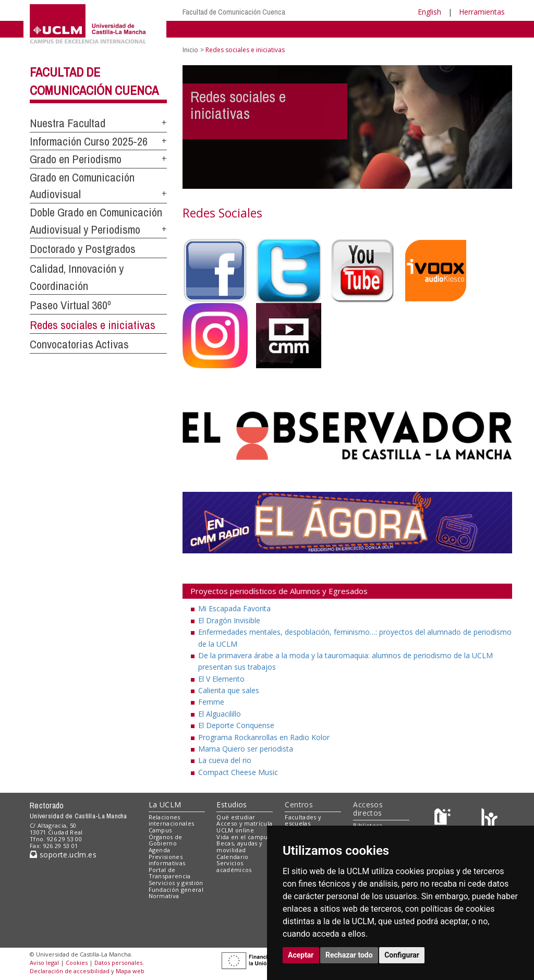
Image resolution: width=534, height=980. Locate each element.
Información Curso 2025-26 (89, 141)
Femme (211, 702)
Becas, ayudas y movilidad (239, 846)
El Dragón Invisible (229, 620)
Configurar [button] (402, 955)
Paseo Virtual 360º (70, 305)
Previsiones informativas (167, 860)
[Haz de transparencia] (444, 819)
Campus (160, 830)
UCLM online (235, 830)
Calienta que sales (229, 690)
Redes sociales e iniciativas (93, 325)
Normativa (164, 896)
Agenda (160, 850)
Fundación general (176, 890)
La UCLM (165, 804)
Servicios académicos (234, 866)
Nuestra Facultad (68, 123)
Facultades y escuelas (303, 820)
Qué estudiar (236, 817)
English (429, 12)
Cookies (77, 963)
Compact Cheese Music (238, 772)
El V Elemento (221, 679)
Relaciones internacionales (172, 820)
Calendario (232, 857)
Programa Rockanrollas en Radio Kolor (264, 737)
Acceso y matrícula (244, 823)
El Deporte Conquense (236, 725)
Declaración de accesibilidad (70, 971)
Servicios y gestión (176, 883)
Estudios (232, 804)
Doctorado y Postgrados (83, 249)
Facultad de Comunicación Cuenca (234, 12)
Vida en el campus (244, 837)
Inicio (190, 50)
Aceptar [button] (301, 955)
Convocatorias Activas (79, 344)
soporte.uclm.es (63, 855)
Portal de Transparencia (170, 873)
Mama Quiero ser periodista (246, 749)
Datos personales (118, 963)
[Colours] (489, 819)
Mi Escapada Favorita (234, 608)
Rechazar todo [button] (349, 955)
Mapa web (130, 971)
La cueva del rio (225, 760)
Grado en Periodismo (76, 159)
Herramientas (482, 12)
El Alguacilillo (220, 714)
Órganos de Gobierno (166, 840)
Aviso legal (44, 963)
